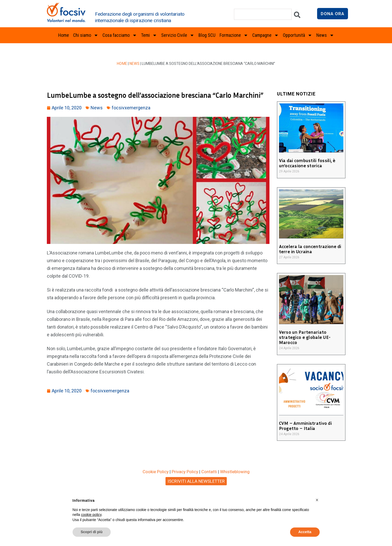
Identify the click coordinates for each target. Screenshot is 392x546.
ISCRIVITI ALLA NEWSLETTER (196, 481)
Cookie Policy (156, 472)
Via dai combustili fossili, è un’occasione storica (306, 163)
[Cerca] (297, 16)
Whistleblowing (235, 472)
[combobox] (263, 14)
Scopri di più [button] (92, 532)
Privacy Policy (185, 472)
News (325, 35)
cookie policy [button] (91, 515)
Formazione (234, 35)
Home (64, 35)
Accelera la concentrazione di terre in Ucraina (309, 249)
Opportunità (298, 35)
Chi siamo (86, 35)
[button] (317, 500)
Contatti (209, 472)
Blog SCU (207, 35)
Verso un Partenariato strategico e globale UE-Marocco (304, 337)
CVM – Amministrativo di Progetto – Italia (305, 426)
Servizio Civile (178, 35)
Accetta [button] (305, 532)
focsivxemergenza (131, 108)
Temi (149, 35)
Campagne (265, 35)
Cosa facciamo (120, 35)
